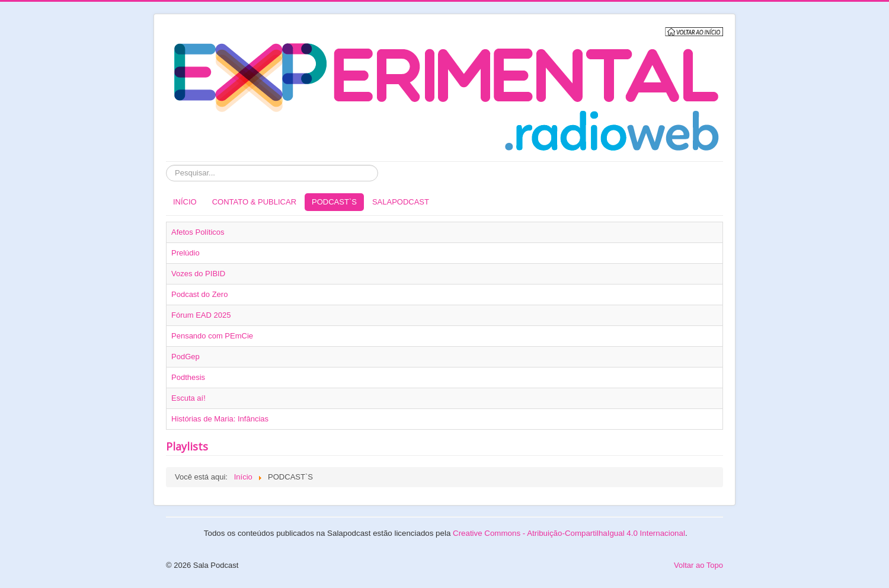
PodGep (186, 357)
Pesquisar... (166, 165)
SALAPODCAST (401, 202)
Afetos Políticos (198, 232)
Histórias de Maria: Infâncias (220, 419)
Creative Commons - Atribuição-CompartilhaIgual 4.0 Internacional (569, 533)
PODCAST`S (334, 202)
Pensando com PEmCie (212, 336)
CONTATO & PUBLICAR (254, 202)
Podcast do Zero (199, 294)
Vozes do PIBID (198, 274)
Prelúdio (186, 253)
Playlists (187, 446)
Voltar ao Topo (698, 565)
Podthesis (188, 377)
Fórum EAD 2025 (201, 315)
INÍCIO (185, 202)
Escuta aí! (188, 398)
